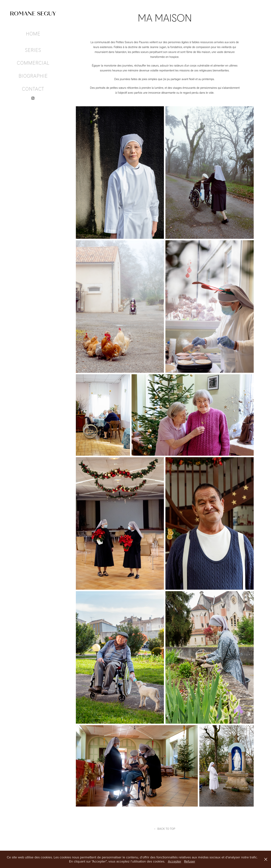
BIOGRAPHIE (33, 76)
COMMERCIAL (33, 63)
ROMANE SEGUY (33, 14)
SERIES (33, 50)
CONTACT (33, 89)
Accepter (175, 861)
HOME (33, 34)
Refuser (190, 861)
